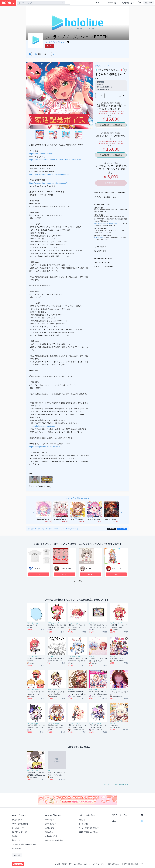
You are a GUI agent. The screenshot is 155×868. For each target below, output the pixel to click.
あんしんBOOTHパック (101, 223)
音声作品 (98, 66)
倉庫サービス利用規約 (75, 864)
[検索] (63, 3)
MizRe (37, 568)
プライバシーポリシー (102, 263)
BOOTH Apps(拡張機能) (20, 824)
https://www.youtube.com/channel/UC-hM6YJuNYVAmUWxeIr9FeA (55, 160)
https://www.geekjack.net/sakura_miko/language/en (49, 174)
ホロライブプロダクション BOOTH (78, 498)
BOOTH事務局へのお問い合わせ (90, 832)
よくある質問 (83, 824)
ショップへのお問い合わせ (103, 267)
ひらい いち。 (118, 568)
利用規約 (65, 864)
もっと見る (77, 583)
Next (91, 96)
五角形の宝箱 (66, 568)
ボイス (107, 66)
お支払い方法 (101, 251)
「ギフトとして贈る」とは (106, 197)
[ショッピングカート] (139, 3)
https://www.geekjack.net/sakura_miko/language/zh (49, 183)
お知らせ (82, 820)
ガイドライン (87, 864)
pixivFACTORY (99, 237)
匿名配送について (18, 828)
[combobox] (41, 3)
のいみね (90, 568)
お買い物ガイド (50, 824)
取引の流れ (100, 247)
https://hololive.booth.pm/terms (43, 426)
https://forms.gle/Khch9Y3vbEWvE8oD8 (45, 447)
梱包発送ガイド (17, 836)
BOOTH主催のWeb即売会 (54, 840)
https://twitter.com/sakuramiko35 (42, 154)
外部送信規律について (114, 864)
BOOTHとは (112, 3)
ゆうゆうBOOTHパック (116, 223)
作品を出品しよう (128, 3)
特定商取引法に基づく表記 (103, 258)
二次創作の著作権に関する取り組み (24, 844)
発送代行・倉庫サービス (20, 832)
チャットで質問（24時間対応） (89, 828)
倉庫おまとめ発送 (51, 836)
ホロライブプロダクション (55, 42)
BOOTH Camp (17, 848)
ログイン (99, 3)
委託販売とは (16, 840)
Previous (28, 96)
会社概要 (58, 864)
